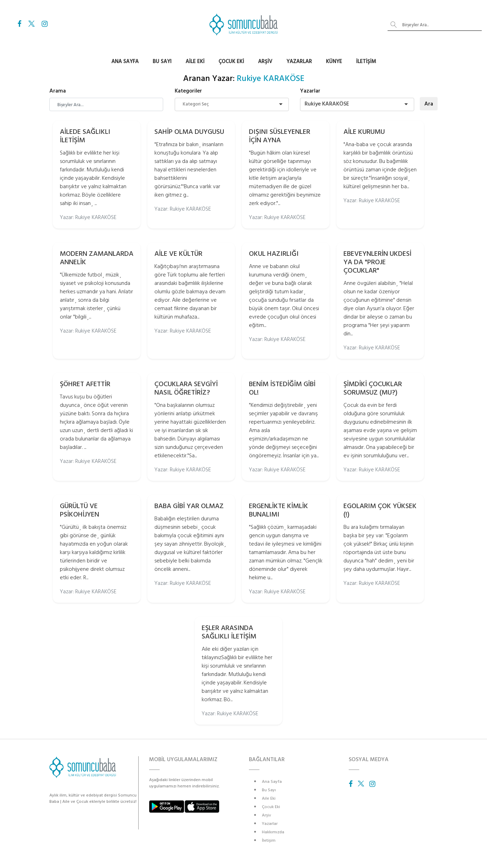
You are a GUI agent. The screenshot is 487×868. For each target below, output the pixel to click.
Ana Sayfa (125, 61)
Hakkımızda (273, 832)
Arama (58, 91)
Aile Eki (195, 61)
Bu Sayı (162, 61)
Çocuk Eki (231, 61)
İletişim (366, 61)
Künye (334, 61)
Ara (429, 104)
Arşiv (265, 61)
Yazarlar (299, 61)
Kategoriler (188, 91)
